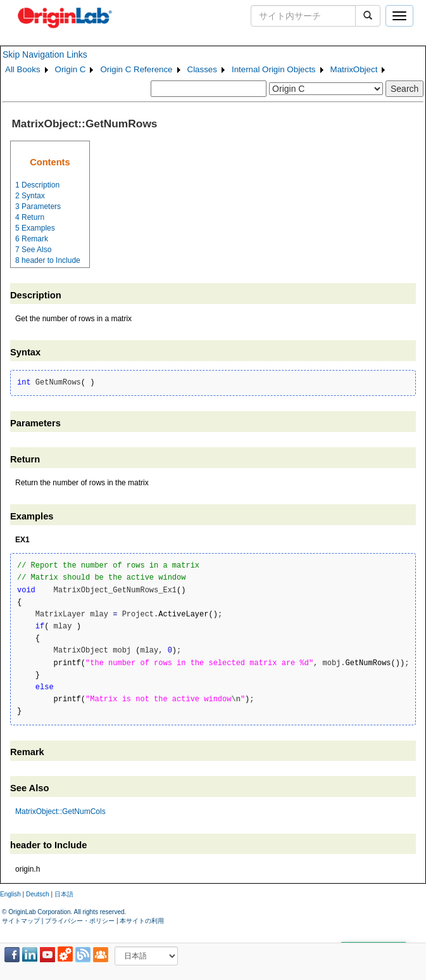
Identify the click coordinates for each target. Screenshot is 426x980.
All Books (23, 69)
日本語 (64, 894)
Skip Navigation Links (45, 54)
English (10, 894)
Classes (202, 69)
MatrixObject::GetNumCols (60, 811)
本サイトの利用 (142, 921)
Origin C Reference (136, 69)
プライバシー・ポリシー (80, 921)
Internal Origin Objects (274, 69)
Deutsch (38, 894)
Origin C (71, 69)
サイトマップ (21, 921)
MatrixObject (354, 69)
